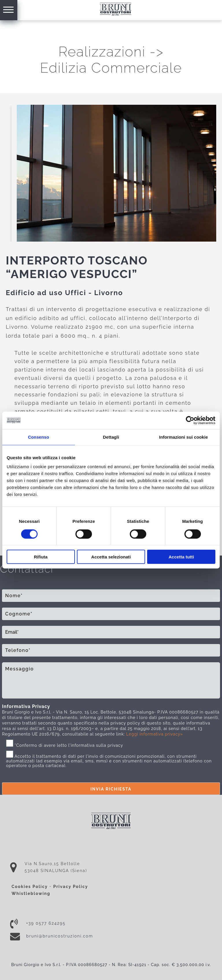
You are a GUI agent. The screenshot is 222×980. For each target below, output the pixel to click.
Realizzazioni (102, 52)
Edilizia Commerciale (111, 68)
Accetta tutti (181, 557)
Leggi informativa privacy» (155, 734)
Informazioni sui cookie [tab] (183, 437)
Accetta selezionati (111, 557)
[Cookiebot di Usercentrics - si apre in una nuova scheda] (190, 420)
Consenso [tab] (39, 437)
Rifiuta (41, 557)
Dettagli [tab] (111, 437)
